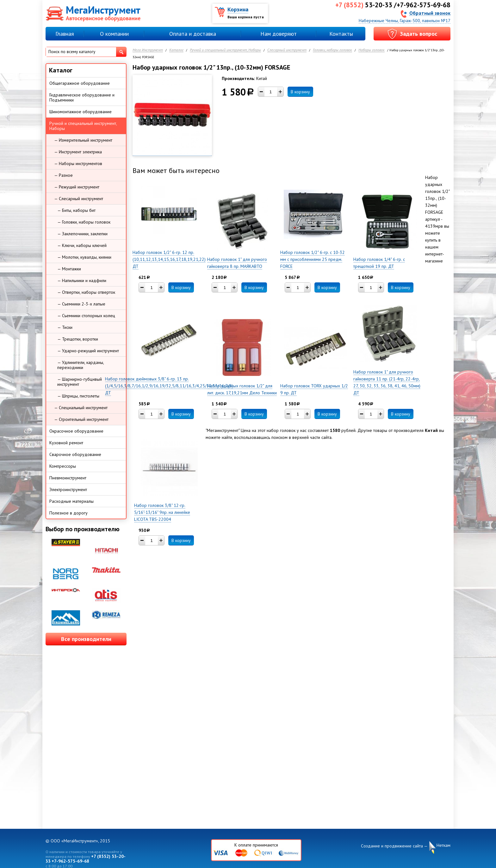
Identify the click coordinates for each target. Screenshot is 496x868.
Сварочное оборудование (75, 454)
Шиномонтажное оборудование (81, 112)
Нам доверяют (279, 34)
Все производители (86, 639)
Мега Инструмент (148, 50)
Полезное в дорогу (68, 513)
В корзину (300, 92)
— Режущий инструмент (77, 187)
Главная (65, 34)
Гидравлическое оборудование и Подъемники (82, 97)
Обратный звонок (430, 13)
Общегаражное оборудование (80, 83)
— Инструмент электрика (78, 152)
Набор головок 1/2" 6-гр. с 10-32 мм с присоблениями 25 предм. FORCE (313, 259)
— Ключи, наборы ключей (82, 245)
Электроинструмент (68, 489)
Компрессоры (63, 466)
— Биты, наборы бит (76, 210)
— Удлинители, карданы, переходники (81, 365)
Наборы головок (372, 50)
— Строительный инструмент (81, 419)
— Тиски (65, 327)
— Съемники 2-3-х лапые (81, 304)
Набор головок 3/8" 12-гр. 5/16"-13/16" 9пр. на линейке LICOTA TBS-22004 (162, 512)
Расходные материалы (71, 501)
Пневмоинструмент (68, 478)
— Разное (63, 175)
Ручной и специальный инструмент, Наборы (225, 50)
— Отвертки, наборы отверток (86, 292)
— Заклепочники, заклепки (82, 234)
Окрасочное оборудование (76, 431)
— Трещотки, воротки (78, 339)
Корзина (238, 9)
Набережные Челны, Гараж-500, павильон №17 (405, 21)
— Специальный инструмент (81, 408)
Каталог (176, 50)
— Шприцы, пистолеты (78, 396)
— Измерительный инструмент (83, 140)
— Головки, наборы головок (84, 222)
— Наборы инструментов (78, 163)
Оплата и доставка (193, 34)
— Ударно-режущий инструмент (88, 351)
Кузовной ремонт (66, 443)
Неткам (443, 845)
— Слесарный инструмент (79, 199)
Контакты (341, 34)
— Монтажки (69, 269)
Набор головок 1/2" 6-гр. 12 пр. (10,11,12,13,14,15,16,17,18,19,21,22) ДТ (169, 259)
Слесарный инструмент (287, 50)
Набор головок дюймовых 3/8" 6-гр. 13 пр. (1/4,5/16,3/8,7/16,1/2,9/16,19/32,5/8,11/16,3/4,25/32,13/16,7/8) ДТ (169, 386)
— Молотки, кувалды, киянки (84, 257)
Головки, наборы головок (332, 50)
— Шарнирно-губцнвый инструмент (80, 382)
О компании (114, 34)
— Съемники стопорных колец (86, 316)
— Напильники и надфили (82, 280)
